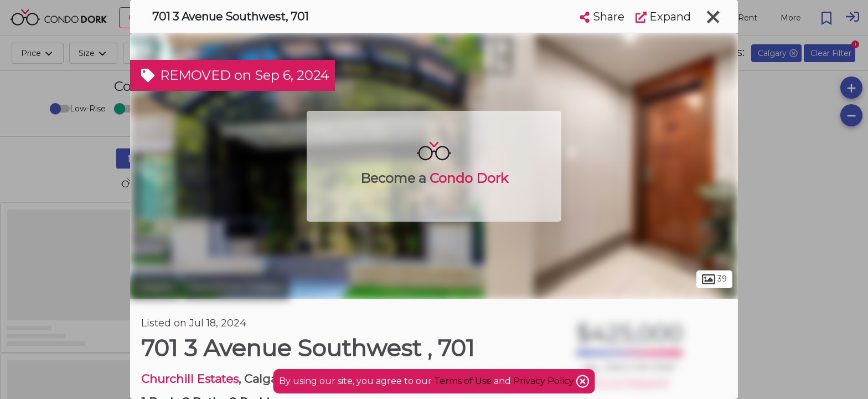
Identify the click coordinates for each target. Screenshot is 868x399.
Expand (663, 17)
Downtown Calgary (236, 287)
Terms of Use (463, 381)
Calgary (155, 287)
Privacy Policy (545, 381)
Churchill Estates (190, 379)
